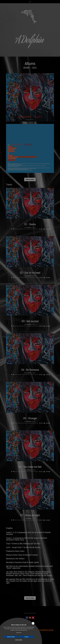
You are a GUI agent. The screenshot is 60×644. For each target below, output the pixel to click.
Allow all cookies (11, 637)
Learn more (19, 632)
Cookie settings (19, 640)
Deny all (26, 637)
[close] (33, 623)
